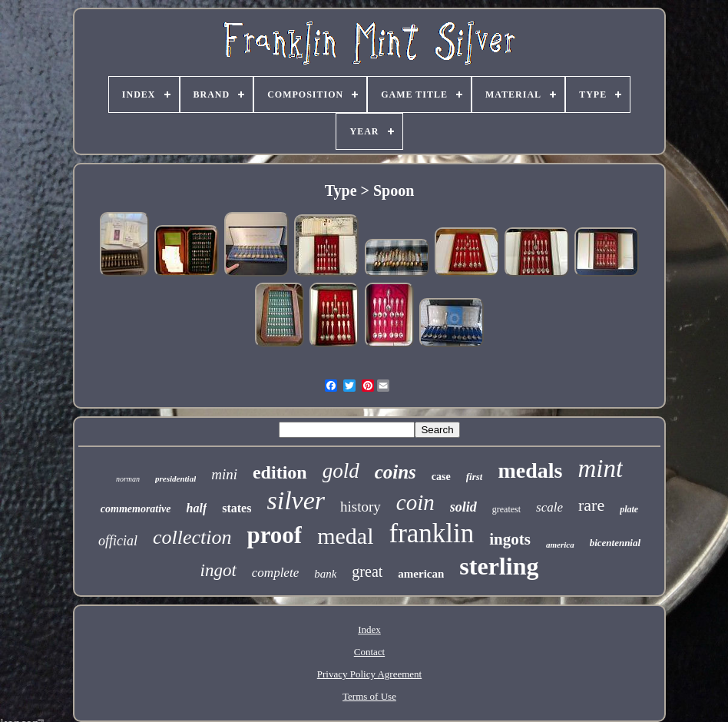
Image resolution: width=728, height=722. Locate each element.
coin (415, 502)
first (475, 477)
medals (530, 470)
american (421, 574)
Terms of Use (369, 696)
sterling (499, 566)
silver (296, 500)
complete (275, 573)
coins (395, 472)
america (560, 545)
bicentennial (615, 543)
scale (549, 507)
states (237, 508)
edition (280, 472)
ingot (218, 570)
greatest (506, 509)
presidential (175, 479)
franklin (431, 533)
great (367, 571)
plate (629, 509)
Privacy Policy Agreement (369, 674)
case (441, 477)
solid (463, 507)
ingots (510, 539)
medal (345, 536)
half (197, 508)
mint (600, 469)
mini (224, 474)
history (361, 507)
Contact (369, 652)
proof (274, 535)
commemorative (136, 509)
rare (591, 505)
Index (369, 629)
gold (341, 471)
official (118, 541)
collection (192, 537)
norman (128, 479)
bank (325, 574)
